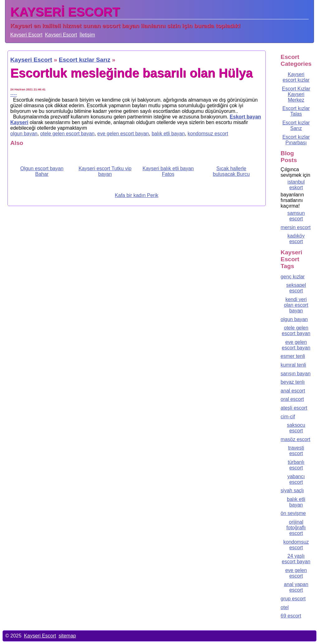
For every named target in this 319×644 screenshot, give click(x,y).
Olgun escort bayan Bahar (42, 171)
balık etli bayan (168, 134)
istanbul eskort (296, 185)
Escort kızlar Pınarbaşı (296, 140)
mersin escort (296, 227)
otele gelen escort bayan (67, 134)
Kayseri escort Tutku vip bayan (105, 171)
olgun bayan (24, 134)
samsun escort (296, 216)
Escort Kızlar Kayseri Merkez (296, 94)
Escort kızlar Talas (296, 111)
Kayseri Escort (26, 35)
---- (14, 94)
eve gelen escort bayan (123, 134)
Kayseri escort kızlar (296, 77)
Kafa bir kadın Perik (137, 195)
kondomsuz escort (208, 134)
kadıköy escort (296, 239)
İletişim (87, 35)
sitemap (67, 636)
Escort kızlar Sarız (296, 125)
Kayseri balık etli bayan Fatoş (168, 171)
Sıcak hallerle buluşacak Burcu (231, 171)
